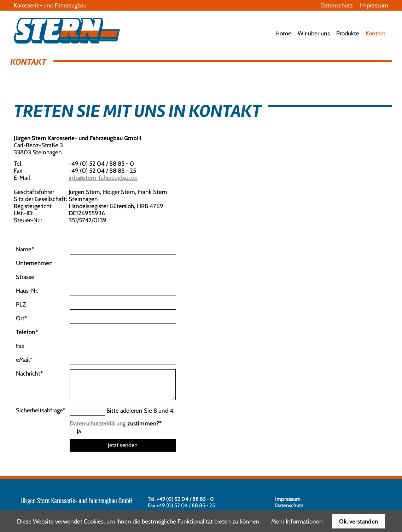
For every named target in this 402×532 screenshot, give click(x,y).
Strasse (25, 277)
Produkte (348, 33)
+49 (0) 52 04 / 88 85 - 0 (185, 499)
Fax (20, 346)
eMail (24, 360)
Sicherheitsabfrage (41, 410)
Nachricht (29, 373)
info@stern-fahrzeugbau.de (103, 178)
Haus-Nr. (27, 291)
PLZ (21, 304)
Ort (21, 318)
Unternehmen (34, 263)
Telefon (27, 332)
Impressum (374, 5)
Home (283, 33)
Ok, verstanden (359, 521)
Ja (79, 431)
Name (25, 249)
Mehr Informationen (297, 521)
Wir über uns (314, 33)
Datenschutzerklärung (98, 423)
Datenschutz (337, 5)
